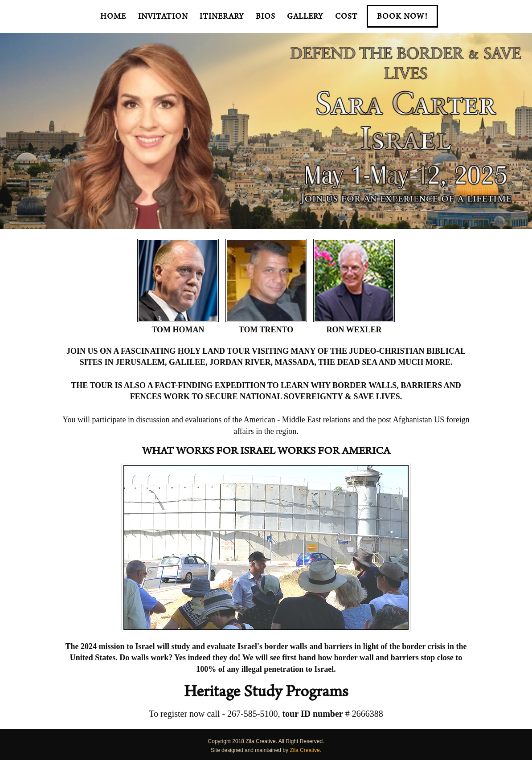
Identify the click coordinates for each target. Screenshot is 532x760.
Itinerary (222, 17)
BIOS (266, 17)
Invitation (163, 17)
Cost (346, 17)
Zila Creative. (305, 750)
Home (113, 17)
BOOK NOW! (402, 17)
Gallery (305, 17)
